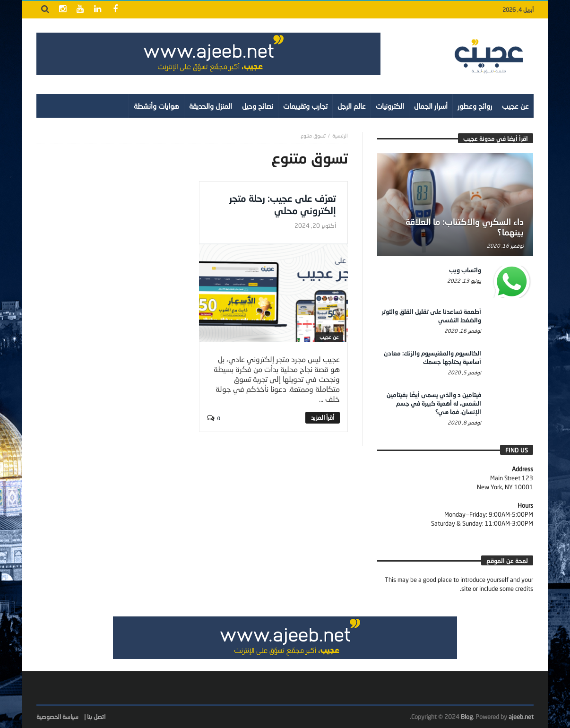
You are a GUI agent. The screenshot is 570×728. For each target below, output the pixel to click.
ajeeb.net (521, 717)
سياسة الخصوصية (57, 717)
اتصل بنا (96, 717)
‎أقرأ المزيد (323, 417)
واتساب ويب (465, 270)
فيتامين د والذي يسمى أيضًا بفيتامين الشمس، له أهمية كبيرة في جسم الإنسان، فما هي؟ (434, 403)
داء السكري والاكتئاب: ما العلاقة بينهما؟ (465, 227)
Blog (467, 717)
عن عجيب (329, 337)
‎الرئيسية (340, 135)
